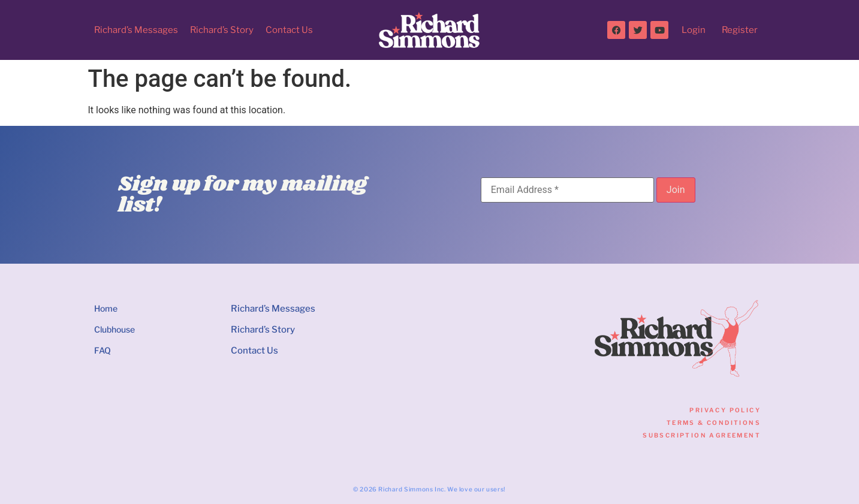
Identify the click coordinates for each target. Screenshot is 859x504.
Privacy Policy (725, 410)
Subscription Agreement (702, 435)
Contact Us (289, 30)
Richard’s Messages (136, 30)
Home (106, 308)
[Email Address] (567, 190)
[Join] (676, 190)
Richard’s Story (222, 30)
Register (740, 30)
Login (694, 30)
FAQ (103, 350)
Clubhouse (114, 329)
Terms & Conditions (714, 422)
